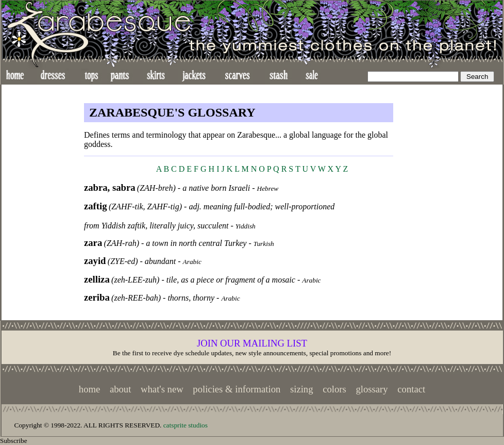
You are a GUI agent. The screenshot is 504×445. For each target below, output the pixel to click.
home (89, 389)
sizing (302, 389)
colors (334, 389)
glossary (372, 389)
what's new (162, 389)
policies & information (237, 389)
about (120, 389)
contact (411, 389)
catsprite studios (186, 425)
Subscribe (14, 441)
